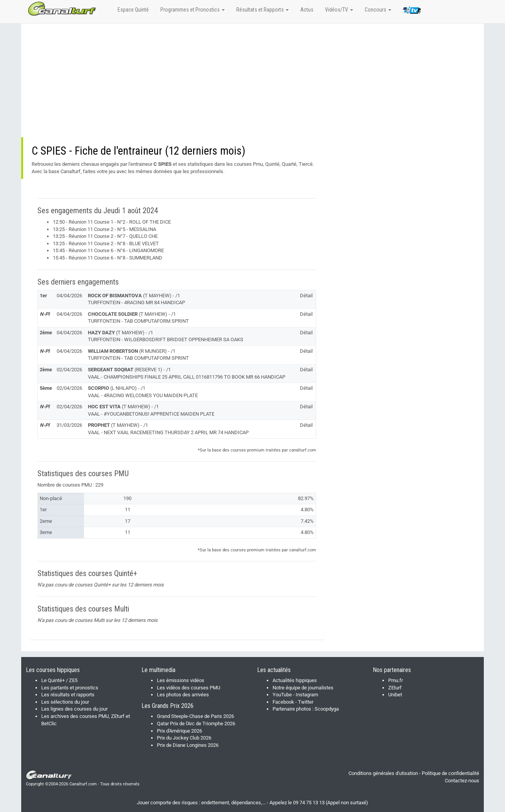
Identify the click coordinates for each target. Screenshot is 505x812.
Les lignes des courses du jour (74, 709)
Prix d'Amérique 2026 (179, 731)
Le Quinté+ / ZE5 (59, 680)
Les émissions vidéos (181, 680)
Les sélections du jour (65, 702)
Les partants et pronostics (70, 688)
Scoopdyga (327, 709)
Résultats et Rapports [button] (263, 10)
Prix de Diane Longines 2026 (188, 745)
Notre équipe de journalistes (303, 688)
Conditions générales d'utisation (383, 773)
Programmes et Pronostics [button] (193, 10)
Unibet (395, 695)
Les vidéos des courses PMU (189, 688)
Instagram (307, 695)
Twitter (306, 702)
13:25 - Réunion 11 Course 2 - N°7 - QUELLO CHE (105, 236)
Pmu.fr (396, 680)
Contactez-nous (462, 781)
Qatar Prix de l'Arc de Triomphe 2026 (196, 724)
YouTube (282, 695)
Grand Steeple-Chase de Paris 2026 (195, 716)
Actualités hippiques (295, 680)
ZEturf (395, 688)
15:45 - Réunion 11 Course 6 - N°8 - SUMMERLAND (108, 258)
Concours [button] (378, 10)
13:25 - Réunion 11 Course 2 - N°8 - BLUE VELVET (106, 243)
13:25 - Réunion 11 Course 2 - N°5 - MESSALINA (104, 229)
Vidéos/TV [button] (339, 10)
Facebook (283, 702)
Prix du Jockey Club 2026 (184, 738)
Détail (306, 296)
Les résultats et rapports (68, 695)
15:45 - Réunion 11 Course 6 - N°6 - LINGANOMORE (108, 250)
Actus (307, 10)
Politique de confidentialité (450, 773)
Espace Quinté (133, 10)
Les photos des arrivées (183, 695)
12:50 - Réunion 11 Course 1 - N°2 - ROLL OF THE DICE (112, 222)
